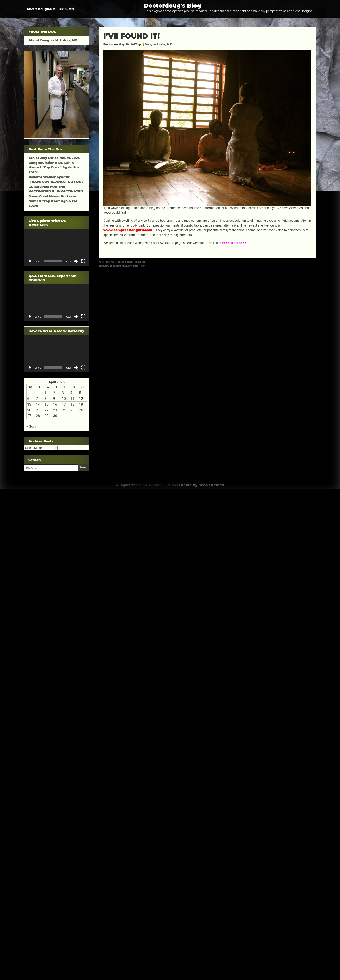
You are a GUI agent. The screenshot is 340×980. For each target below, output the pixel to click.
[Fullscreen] (83, 261)
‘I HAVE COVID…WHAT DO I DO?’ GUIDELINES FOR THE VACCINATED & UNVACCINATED (56, 187)
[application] (57, 247)
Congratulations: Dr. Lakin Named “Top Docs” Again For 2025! (54, 168)
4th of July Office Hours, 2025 (54, 158)
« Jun (31, 426)
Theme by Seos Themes (201, 485)
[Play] (30, 261)
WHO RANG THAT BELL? (122, 266)
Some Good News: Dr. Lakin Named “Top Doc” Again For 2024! (53, 201)
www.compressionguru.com (128, 230)
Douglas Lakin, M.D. (159, 44)
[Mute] (76, 261)
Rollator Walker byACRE (49, 177)
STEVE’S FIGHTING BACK (122, 262)
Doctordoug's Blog (173, 5)
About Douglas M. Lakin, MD (50, 9)
